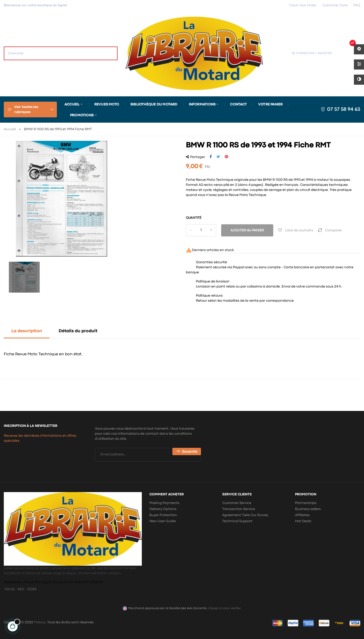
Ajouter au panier (247, 230)
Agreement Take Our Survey (245, 515)
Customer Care (335, 5)
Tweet (218, 157)
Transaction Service (239, 509)
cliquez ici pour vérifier (224, 608)
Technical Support (237, 521)
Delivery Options (163, 509)
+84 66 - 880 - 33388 (20, 589)
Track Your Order (303, 5)
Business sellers (308, 509)
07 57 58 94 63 (344, 109)
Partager (211, 157)
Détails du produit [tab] (78, 331)
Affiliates (302, 515)
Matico (40, 622)
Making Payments (164, 503)
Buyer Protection (163, 515)
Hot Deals (303, 521)
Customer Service (237, 503)
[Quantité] (201, 230)
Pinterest (226, 157)
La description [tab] (27, 331)
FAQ (357, 5)
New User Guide (163, 521)
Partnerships (306, 503)
